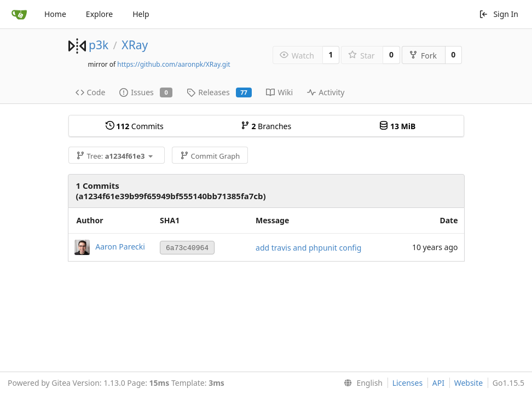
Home (55, 14)
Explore (99, 14)
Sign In (499, 14)
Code (91, 92)
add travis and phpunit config (308, 248)
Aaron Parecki (120, 247)
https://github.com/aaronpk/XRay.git (174, 64)
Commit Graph (210, 156)
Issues (146, 92)
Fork (423, 56)
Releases (219, 92)
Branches (266, 126)
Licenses (408, 383)
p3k (99, 45)
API (438, 383)
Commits (135, 126)
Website (469, 383)
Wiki (279, 92)
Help (141, 14)
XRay (135, 45)
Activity (326, 92)
